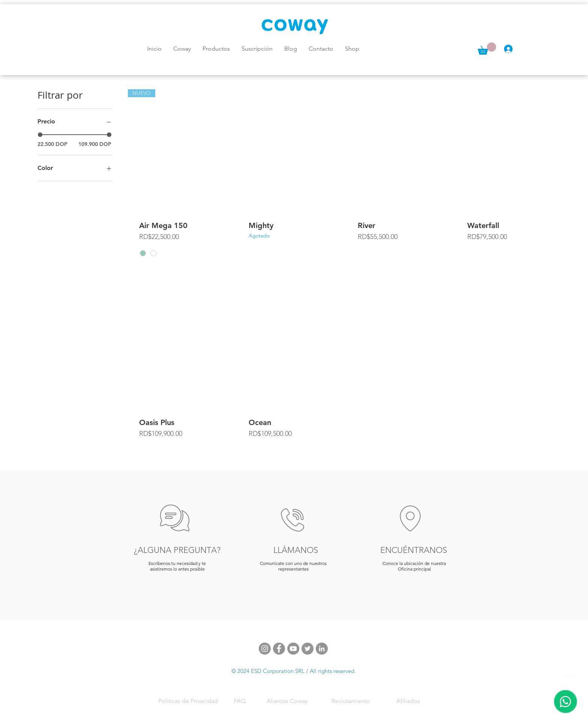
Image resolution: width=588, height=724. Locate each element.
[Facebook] (279, 649)
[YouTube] (293, 649)
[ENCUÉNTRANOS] (414, 550)
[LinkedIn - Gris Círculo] (322, 649)
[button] (487, 49)
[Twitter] (307, 649)
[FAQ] (240, 701)
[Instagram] (265, 649)
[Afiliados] (409, 701)
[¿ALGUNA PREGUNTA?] (178, 550)
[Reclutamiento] (351, 701)
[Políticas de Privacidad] (189, 701)
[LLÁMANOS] (297, 550)
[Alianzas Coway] (288, 701)
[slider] (40, 135)
